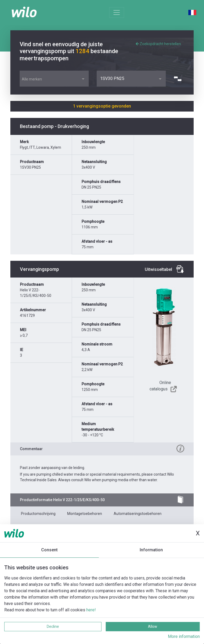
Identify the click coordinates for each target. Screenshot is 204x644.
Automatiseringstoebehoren (138, 514)
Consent (49, 550)
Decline (53, 626)
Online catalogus (160, 386)
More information (184, 636)
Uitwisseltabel (158, 269)
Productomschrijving (38, 514)
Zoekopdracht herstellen (158, 44)
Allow (153, 626)
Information (151, 550)
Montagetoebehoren (85, 514)
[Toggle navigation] (117, 12)
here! (91, 610)
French (192, 12)
